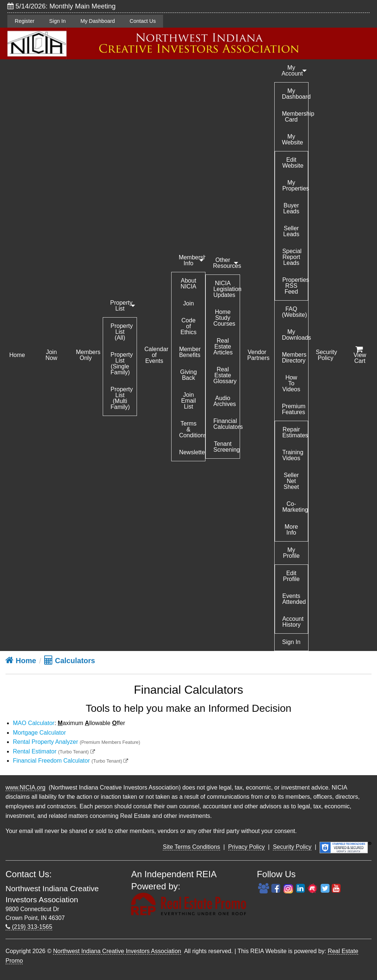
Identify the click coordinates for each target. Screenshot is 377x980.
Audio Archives (224, 401)
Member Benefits (190, 352)
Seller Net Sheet (291, 481)
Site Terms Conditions (191, 847)
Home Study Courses (224, 318)
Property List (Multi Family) (121, 398)
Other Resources (226, 263)
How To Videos (291, 383)
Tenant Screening (226, 447)
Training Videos (293, 455)
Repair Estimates (295, 432)
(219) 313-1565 (29, 927)
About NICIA (189, 283)
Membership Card (295, 117)
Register (25, 21)
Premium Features (294, 409)
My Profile (291, 553)
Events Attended (294, 599)
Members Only (88, 355)
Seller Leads (291, 231)
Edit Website (293, 163)
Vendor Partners (258, 355)
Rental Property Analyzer (45, 742)
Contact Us (143, 21)
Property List (121, 306)
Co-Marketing (295, 507)
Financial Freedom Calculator (51, 761)
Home (17, 355)
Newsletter (192, 452)
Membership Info (192, 260)
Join (188, 303)
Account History (293, 622)
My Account (292, 71)
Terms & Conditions (192, 429)
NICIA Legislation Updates (226, 289)
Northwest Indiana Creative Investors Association (117, 951)
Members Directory (294, 358)
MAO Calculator (34, 723)
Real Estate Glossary (225, 375)
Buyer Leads (291, 208)
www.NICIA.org (25, 787)
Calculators (70, 661)
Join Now (52, 355)
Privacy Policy (247, 847)
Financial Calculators (226, 424)
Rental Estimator (35, 751)
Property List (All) (121, 332)
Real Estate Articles (223, 346)
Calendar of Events (156, 355)
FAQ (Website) (295, 312)
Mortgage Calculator (39, 733)
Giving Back (188, 375)
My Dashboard (98, 21)
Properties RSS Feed (295, 286)
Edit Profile (291, 576)
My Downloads (295, 335)
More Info (291, 530)
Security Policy (327, 355)
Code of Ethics (188, 326)
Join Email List (188, 401)
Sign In (58, 21)
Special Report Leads (292, 257)
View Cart (360, 355)
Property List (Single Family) (121, 363)
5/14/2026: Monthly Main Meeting (61, 6)
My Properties (295, 185)
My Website (293, 139)
